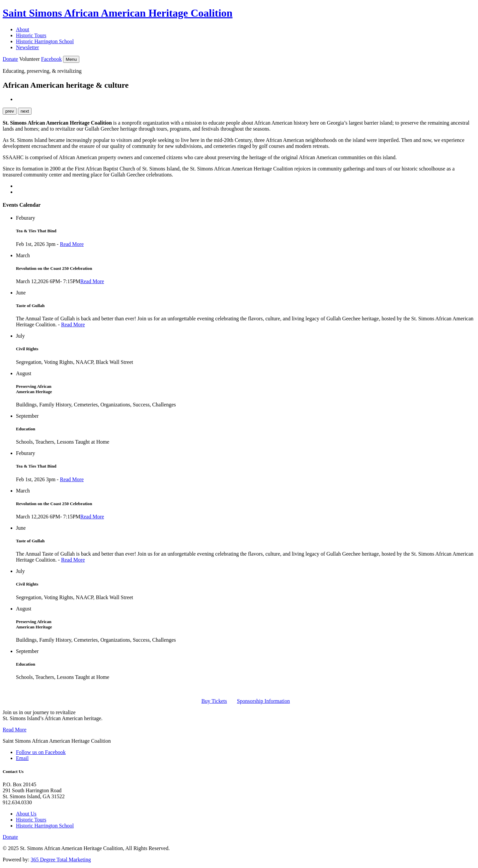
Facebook (51, 59)
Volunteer (30, 59)
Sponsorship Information (264, 701)
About (23, 29)
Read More (72, 244)
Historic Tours (31, 35)
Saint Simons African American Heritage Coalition (118, 13)
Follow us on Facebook (41, 752)
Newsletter (27, 47)
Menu (71, 59)
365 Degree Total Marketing (61, 860)
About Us (26, 814)
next (25, 111)
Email (22, 758)
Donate (10, 59)
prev (10, 111)
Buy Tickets (214, 701)
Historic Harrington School (45, 41)
